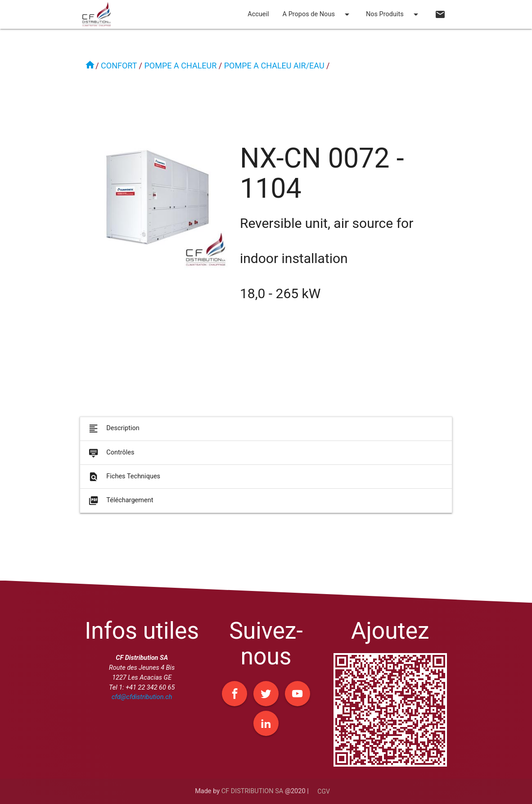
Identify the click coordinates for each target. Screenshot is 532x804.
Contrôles (111, 457)
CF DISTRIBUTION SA (252, 791)
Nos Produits (394, 14)
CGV (324, 791)
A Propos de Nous (318, 14)
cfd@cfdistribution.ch (142, 697)
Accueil (258, 14)
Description (113, 433)
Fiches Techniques (124, 481)
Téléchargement (120, 505)
